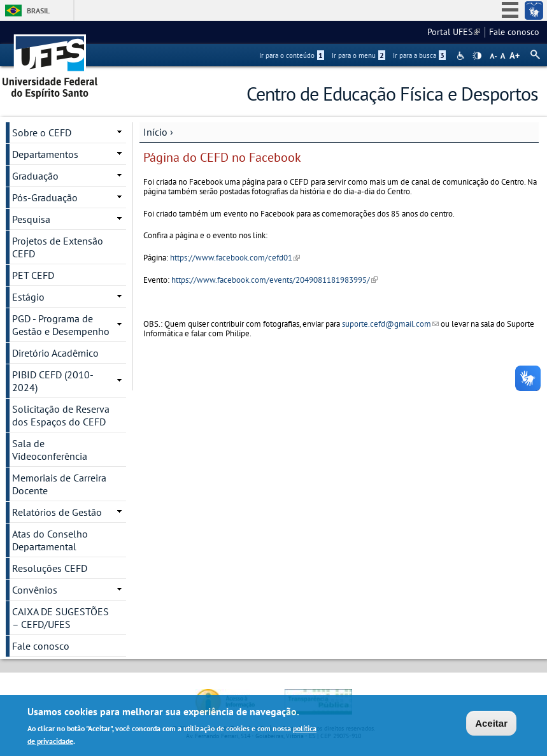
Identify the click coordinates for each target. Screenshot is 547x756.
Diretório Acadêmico (55, 353)
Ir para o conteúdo (292, 55)
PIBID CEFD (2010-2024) (53, 381)
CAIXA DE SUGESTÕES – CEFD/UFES (60, 618)
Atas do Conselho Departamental (50, 540)
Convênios (35, 590)
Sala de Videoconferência (50, 450)
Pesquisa (31, 219)
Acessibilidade (462, 56)
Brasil (38, 11)
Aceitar (491, 724)
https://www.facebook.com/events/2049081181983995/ (274, 280)
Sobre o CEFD (42, 132)
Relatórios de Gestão (57, 512)
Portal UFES (454, 32)
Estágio (28, 297)
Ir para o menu (359, 55)
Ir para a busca (419, 55)
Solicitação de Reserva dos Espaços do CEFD (61, 415)
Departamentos (45, 154)
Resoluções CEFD (50, 568)
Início (155, 132)
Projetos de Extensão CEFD (58, 247)
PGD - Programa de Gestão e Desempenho (61, 325)
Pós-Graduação (45, 197)
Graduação (35, 176)
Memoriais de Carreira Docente (59, 484)
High (477, 56)
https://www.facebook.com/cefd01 (235, 258)
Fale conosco (514, 32)
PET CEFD (33, 275)
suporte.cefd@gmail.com (390, 324)
